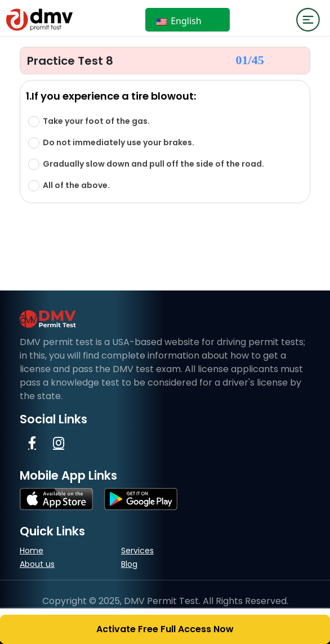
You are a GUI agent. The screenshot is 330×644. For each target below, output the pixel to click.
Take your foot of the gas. (96, 121)
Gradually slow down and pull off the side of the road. (153, 164)
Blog (129, 564)
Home (32, 551)
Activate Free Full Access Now (165, 629)
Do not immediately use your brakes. (119, 143)
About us (37, 564)
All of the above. (76, 185)
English (179, 21)
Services (137, 551)
